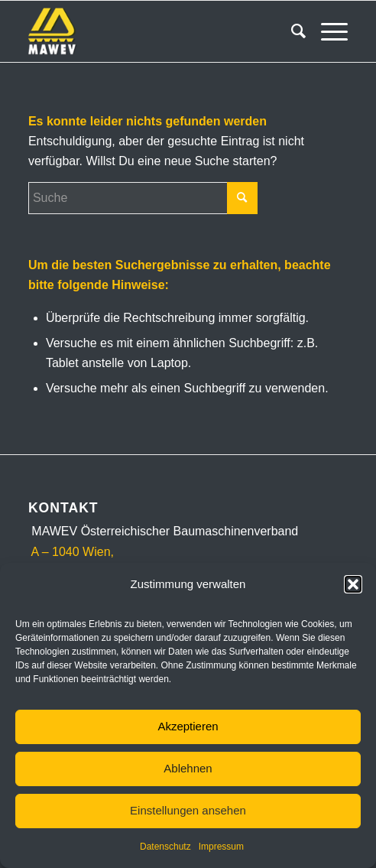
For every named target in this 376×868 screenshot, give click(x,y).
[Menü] (327, 31)
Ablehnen (188, 768)
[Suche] (291, 31)
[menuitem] (291, 31)
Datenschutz (165, 847)
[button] (353, 584)
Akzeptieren (188, 726)
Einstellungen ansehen (188, 810)
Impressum (221, 847)
